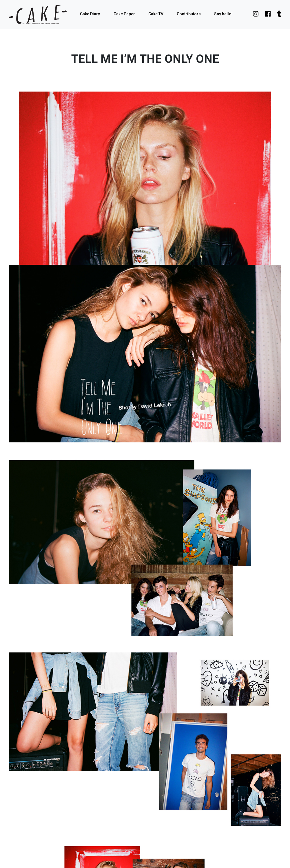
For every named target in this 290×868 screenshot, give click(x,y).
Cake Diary (90, 14)
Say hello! (223, 14)
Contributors (189, 14)
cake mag (38, 14)
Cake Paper (124, 14)
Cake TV (156, 14)
